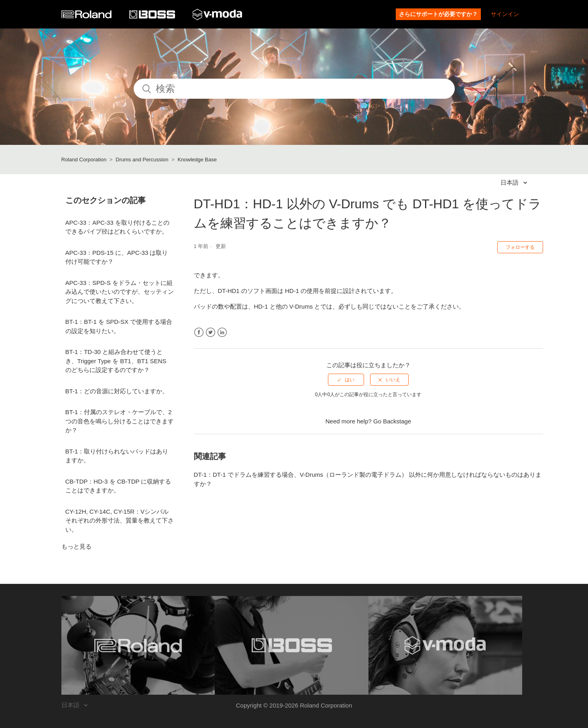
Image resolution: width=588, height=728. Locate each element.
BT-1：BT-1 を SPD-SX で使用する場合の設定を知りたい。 (119, 326)
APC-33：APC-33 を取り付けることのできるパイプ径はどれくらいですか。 (117, 227)
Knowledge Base (197, 160)
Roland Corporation (84, 160)
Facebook (199, 332)
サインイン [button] (505, 14)
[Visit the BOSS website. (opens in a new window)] (292, 645)
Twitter (211, 332)
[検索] (294, 89)
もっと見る (76, 546)
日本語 (510, 182)
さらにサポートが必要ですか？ (438, 14)
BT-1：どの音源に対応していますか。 (117, 391)
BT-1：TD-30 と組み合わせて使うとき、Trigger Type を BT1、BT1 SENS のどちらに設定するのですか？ (116, 361)
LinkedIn (222, 332)
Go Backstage (392, 421)
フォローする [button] (520, 247)
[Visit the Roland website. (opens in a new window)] (138, 645)
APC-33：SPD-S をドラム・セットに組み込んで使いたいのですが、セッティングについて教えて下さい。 (120, 292)
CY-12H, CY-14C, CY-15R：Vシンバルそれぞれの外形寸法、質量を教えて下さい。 (120, 521)
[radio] (346, 380)
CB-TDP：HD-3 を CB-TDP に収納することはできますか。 (118, 486)
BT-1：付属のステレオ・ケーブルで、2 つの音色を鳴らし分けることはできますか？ (120, 421)
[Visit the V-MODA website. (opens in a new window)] (445, 645)
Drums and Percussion (142, 160)
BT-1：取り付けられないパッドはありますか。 (117, 456)
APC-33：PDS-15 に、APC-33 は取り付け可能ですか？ (117, 257)
